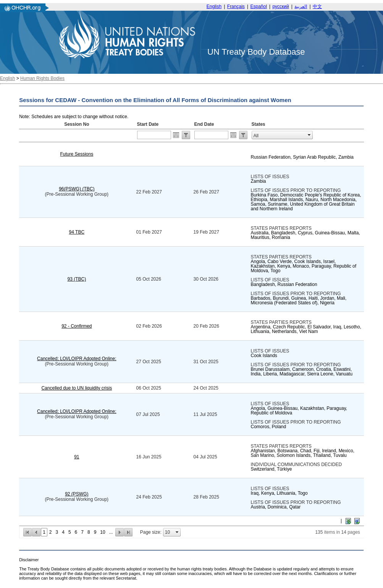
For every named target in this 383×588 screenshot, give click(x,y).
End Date (204, 124)
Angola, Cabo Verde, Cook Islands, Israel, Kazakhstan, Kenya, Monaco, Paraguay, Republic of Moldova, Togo (304, 266)
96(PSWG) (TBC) (77, 189)
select (309, 135)
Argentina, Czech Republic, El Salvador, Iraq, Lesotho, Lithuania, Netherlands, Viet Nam (306, 329)
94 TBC (77, 232)
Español (259, 6)
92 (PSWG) (77, 494)
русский (281, 6)
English (214, 6)
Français (236, 6)
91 (77, 457)
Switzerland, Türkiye (271, 469)
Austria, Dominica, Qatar (276, 507)
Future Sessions (77, 154)
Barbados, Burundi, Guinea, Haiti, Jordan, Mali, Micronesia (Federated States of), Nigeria (299, 300)
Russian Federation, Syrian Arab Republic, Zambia (302, 157)
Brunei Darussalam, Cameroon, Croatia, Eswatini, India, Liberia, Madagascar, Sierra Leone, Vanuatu (302, 372)
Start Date (148, 124)
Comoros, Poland (269, 427)
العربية (301, 6)
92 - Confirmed (77, 326)
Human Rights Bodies (42, 78)
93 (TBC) (77, 279)
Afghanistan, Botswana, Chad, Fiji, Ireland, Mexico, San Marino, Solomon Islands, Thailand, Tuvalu (303, 453)
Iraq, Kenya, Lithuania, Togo (279, 493)
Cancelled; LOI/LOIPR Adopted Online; (77, 359)
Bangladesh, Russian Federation (284, 284)
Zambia (259, 181)
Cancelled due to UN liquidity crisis (77, 388)
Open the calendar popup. (176, 135)
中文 (317, 6)
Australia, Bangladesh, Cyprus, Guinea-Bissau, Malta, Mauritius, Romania (305, 235)
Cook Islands (264, 356)
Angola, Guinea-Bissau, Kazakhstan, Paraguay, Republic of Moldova (299, 411)
